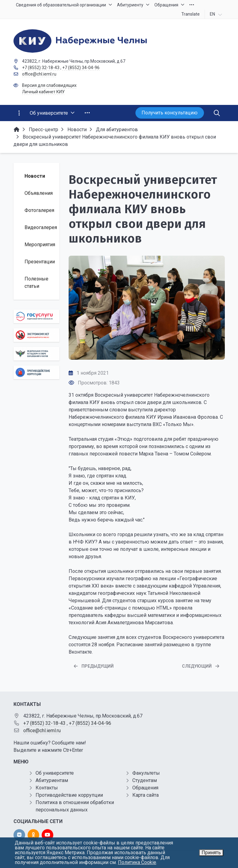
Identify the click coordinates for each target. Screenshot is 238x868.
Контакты (47, 788)
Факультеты (146, 773)
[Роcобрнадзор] (36, 354)
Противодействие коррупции (69, 795)
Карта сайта (145, 795)
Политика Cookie (137, 862)
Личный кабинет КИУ (43, 92)
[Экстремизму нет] (36, 335)
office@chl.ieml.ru (39, 74)
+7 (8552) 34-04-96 (81, 68)
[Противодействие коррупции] (36, 372)
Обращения (145, 788)
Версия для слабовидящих (49, 85)
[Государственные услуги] (36, 316)
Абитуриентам (52, 780)
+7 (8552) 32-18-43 (41, 68)
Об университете (55, 773)
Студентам (145, 780)
